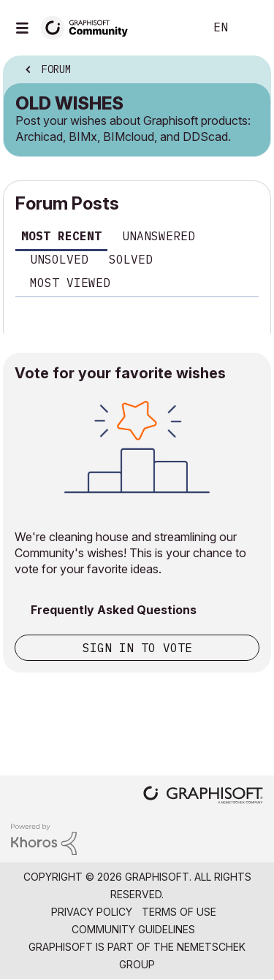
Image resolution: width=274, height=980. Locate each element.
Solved (131, 259)
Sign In (251, 28)
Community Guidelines (133, 929)
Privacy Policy (92, 912)
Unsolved (59, 259)
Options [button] (250, 71)
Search (171, 28)
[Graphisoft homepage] (203, 796)
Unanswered (159, 236)
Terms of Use (179, 912)
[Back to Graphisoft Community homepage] (89, 27)
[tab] (61, 238)
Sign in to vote (137, 648)
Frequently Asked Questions (114, 610)
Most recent (61, 236)
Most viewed (70, 283)
